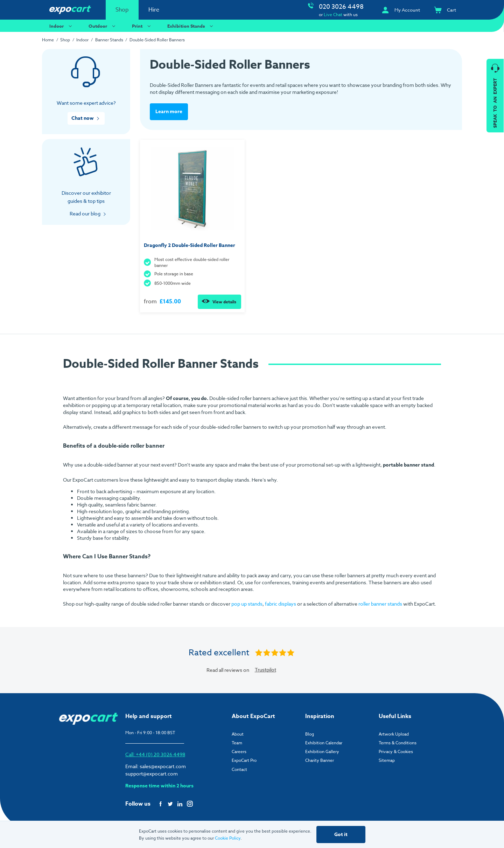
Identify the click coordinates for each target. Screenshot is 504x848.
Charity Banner (320, 760)
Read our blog (85, 213)
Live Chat (333, 15)
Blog (310, 734)
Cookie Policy (228, 838)
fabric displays (281, 604)
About (238, 734)
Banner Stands (109, 40)
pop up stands (247, 604)
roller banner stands (380, 604)
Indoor (62, 26)
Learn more (169, 112)
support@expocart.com (152, 774)
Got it (341, 835)
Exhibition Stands (191, 26)
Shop (122, 10)
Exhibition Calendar (324, 742)
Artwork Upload (394, 734)
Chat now (83, 118)
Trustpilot (265, 670)
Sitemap (387, 760)
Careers (239, 752)
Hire (154, 10)
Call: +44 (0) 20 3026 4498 (155, 754)
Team (237, 742)
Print (142, 26)
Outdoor (103, 26)
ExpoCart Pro (244, 760)
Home (48, 40)
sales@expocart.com (163, 766)
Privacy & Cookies (396, 752)
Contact (239, 769)
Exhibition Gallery (322, 752)
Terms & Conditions (398, 742)
